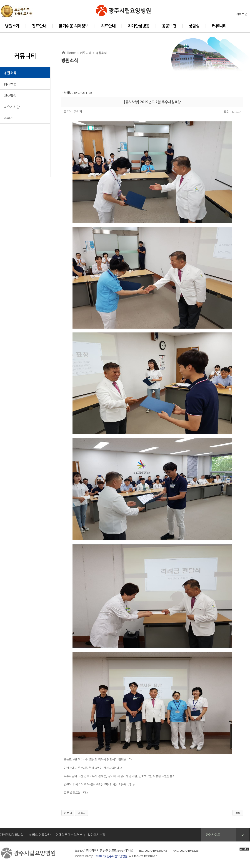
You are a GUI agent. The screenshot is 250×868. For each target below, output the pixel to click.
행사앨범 (10, 84)
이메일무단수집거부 (69, 835)
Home (71, 53)
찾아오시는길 (96, 835)
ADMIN (244, 849)
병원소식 (10, 73)
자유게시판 (12, 107)
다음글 (82, 813)
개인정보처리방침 (12, 835)
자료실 (8, 118)
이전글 (68, 813)
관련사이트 (213, 835)
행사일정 (10, 96)
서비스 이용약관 (40, 835)
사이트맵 (242, 14)
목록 (238, 813)
